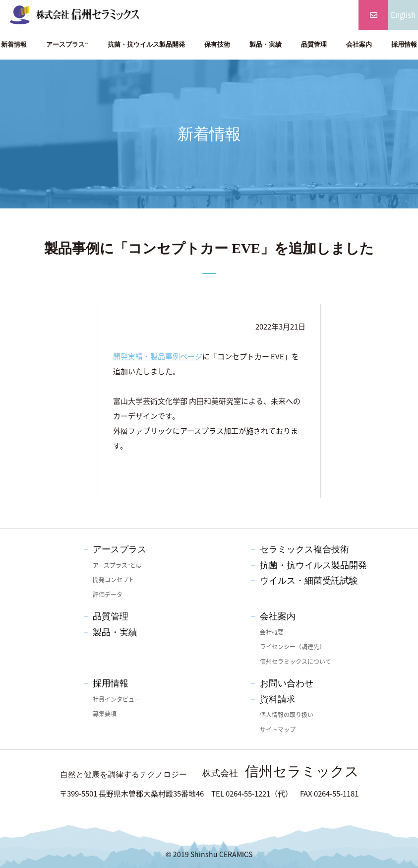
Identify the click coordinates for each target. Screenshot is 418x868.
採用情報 (111, 683)
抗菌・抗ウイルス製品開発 (146, 44)
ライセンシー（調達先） (293, 647)
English (403, 15)
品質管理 (314, 44)
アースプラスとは (117, 565)
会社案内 (359, 44)
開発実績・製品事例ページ (158, 356)
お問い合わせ (287, 683)
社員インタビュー (117, 699)
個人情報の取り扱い (287, 715)
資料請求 (278, 699)
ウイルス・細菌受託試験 (309, 581)
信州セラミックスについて (296, 662)
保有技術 (217, 44)
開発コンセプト (114, 580)
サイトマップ (278, 730)
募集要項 (105, 714)
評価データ (108, 595)
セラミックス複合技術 (304, 549)
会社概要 (272, 632)
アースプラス (67, 44)
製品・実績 (266, 44)
